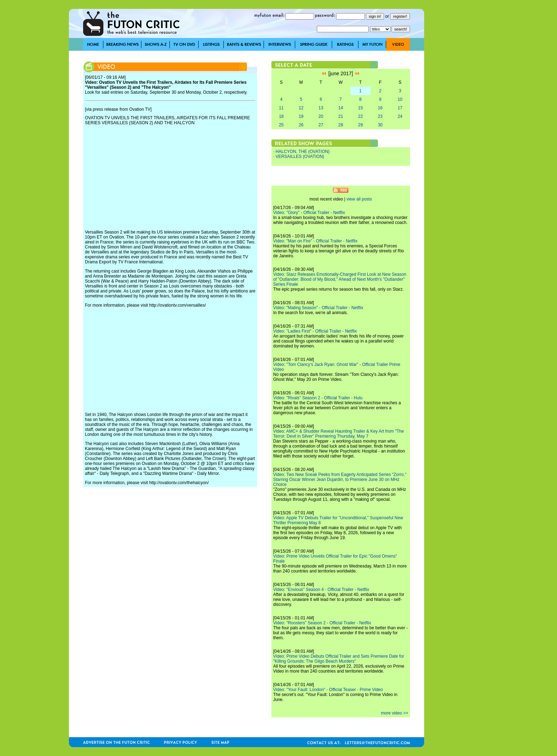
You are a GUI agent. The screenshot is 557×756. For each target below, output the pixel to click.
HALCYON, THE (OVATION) (303, 152)
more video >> (394, 713)
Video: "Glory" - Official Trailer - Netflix (309, 213)
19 (301, 116)
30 (380, 125)
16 (380, 108)
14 (340, 108)
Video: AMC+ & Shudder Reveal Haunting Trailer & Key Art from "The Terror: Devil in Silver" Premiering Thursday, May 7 (339, 434)
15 (360, 108)
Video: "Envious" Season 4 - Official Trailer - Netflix (321, 590)
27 (321, 125)
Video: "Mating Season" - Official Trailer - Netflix (318, 308)
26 (301, 125)
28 (340, 125)
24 (400, 116)
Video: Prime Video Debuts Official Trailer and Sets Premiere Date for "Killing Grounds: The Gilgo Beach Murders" (339, 659)
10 (400, 99)
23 (380, 116)
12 (301, 108)
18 (281, 116)
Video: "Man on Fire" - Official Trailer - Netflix (315, 241)
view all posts (359, 199)
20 (321, 116)
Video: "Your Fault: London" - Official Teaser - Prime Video (328, 690)
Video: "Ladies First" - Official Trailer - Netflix (315, 331)
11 (281, 108)
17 (400, 108)
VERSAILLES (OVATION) (300, 157)
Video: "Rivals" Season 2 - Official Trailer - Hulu (318, 398)
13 (321, 108)
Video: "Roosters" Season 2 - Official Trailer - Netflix (322, 623)
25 (281, 125)
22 (360, 116)
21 (340, 116)
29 (360, 125)
